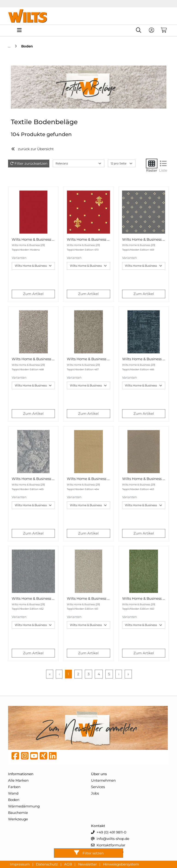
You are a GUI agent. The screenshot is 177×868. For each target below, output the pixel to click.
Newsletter (88, 864)
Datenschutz (47, 864)
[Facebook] (15, 757)
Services (98, 787)
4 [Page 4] (99, 674)
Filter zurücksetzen (31, 163)
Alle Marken (18, 780)
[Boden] (27, 46)
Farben (14, 787)
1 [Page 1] (68, 674)
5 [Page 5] (109, 674)
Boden (14, 800)
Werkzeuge (18, 819)
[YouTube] (34, 757)
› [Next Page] (119, 674)
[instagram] (25, 757)
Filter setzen (88, 853)
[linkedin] (53, 757)
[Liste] (163, 164)
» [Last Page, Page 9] (128, 674)
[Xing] (43, 757)
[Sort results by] (79, 163)
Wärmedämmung (24, 806)
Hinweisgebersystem (121, 864)
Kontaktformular (108, 845)
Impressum (20, 864)
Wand (13, 793)
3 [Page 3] (88, 674)
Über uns (99, 774)
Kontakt (98, 826)
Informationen (21, 774)
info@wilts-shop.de (110, 839)
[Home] (10, 46)
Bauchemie (18, 813)
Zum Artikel (33, 294)
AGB (68, 864)
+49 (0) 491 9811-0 (109, 832)
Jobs (95, 793)
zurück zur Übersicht (32, 149)
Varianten (19, 258)
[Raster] (152, 164)
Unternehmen (103, 780)
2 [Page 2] (78, 674)
